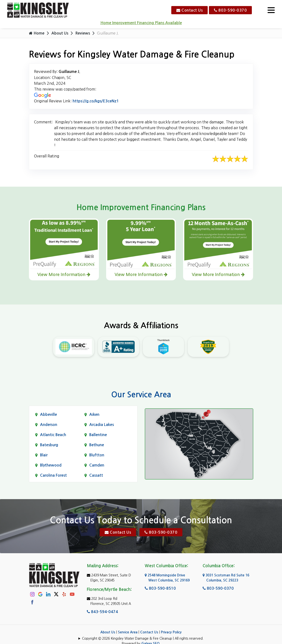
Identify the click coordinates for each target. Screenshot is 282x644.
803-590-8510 (160, 588)
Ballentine (98, 435)
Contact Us (189, 10)
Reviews (83, 33)
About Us (60, 33)
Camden (97, 465)
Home (37, 33)
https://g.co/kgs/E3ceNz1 (96, 101)
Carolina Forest (53, 475)
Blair (44, 455)
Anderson (49, 425)
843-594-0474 (102, 612)
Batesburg (49, 445)
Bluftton (97, 455)
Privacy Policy (171, 632)
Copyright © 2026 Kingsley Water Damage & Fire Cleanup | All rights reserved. (143, 638)
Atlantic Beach (53, 435)
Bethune (97, 445)
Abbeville (48, 414)
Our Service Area (141, 395)
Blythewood (51, 465)
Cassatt (96, 475)
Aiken (94, 414)
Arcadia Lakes (102, 425)
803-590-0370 (230, 10)
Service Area (128, 632)
